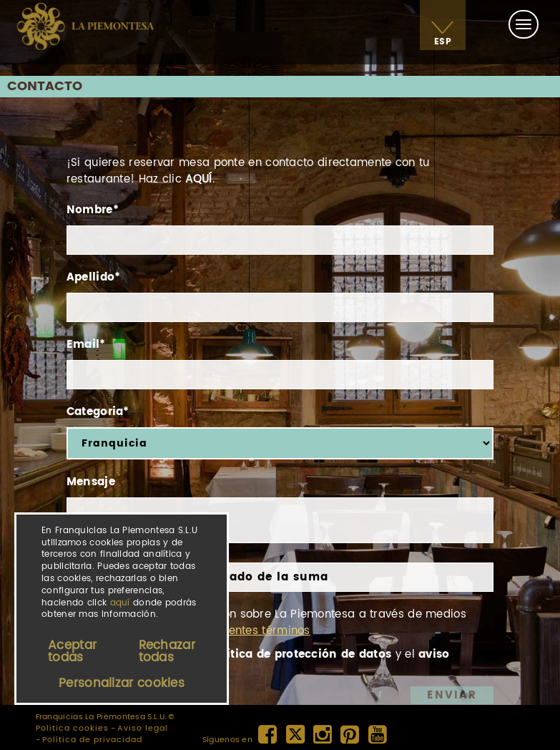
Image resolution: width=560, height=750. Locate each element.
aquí (120, 603)
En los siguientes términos (239, 631)
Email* (86, 345)
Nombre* (93, 210)
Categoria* (98, 412)
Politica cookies (72, 729)
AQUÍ (198, 179)
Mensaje (91, 482)
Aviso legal (143, 729)
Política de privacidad (92, 740)
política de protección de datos (300, 654)
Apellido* (94, 277)
